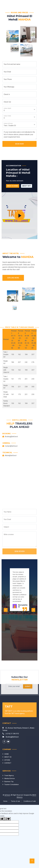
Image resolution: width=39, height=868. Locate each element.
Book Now (19, 144)
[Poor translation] (7, 819)
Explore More (13, 278)
